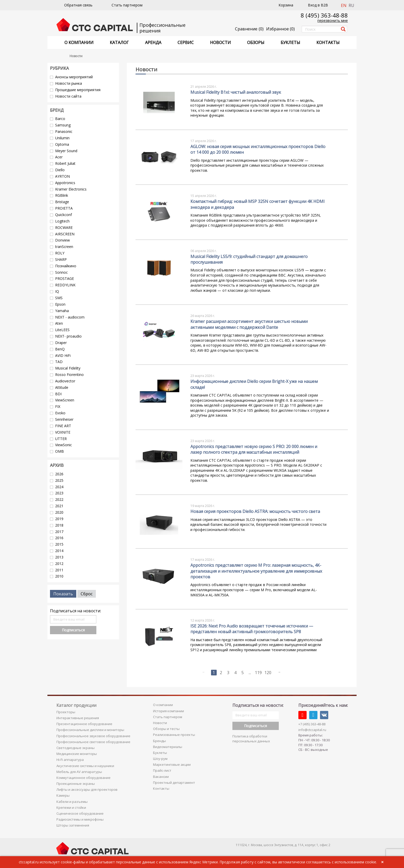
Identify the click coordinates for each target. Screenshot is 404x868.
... (250, 673)
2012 (59, 564)
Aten (59, 323)
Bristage (62, 202)
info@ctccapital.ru (312, 730)
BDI (58, 394)
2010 (59, 576)
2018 (59, 525)
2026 (59, 474)
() (280, 29)
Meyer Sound (66, 151)
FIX (58, 406)
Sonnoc (61, 272)
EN (344, 5)
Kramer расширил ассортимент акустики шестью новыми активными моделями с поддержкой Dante (249, 324)
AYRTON (62, 176)
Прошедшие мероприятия (78, 90)
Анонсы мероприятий (74, 77)
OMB (60, 451)
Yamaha (62, 311)
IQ (57, 291)
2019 (59, 519)
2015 (59, 544)
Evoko (60, 413)
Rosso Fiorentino (69, 375)
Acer (59, 157)
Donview (62, 240)
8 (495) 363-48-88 (324, 15)
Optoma (62, 144)
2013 (59, 557)
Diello (60, 170)
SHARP (61, 259)
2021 (59, 506)
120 (268, 673)
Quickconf (64, 215)
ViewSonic (64, 445)
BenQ (60, 349)
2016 (59, 538)
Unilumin (62, 138)
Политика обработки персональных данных (251, 739)
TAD (59, 362)
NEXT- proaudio (68, 336)
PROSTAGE (65, 278)
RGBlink (62, 195)
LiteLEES (62, 330)
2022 (59, 499)
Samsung (63, 125)
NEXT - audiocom (70, 317)
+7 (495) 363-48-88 (312, 724)
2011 (59, 570)
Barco (60, 119)
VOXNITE (63, 432)
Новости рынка (69, 83)
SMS (59, 298)
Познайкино (66, 266)
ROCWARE (64, 227)
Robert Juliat (65, 163)
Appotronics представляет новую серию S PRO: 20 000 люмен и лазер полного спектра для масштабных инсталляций (254, 449)
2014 (59, 551)
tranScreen (64, 247)
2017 (59, 532)
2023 (59, 493)
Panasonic (64, 131)
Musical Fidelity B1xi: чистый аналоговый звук (236, 92)
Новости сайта (68, 96)
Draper (61, 343)
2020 (59, 512)
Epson (60, 304)
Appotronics (65, 183)
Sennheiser (64, 419)
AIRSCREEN (65, 234)
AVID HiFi (63, 355)
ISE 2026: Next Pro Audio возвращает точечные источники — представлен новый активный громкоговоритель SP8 (252, 629)
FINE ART (63, 426)
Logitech (62, 221)
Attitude (62, 387)
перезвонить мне (333, 20)
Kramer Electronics (71, 189)
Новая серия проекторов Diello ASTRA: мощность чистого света (255, 511)
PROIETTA (64, 208)
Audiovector (65, 381)
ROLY (60, 253)
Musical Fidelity (68, 368)
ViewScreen (65, 400)
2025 (59, 480)
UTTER (61, 439)
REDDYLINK (65, 285)
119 (258, 673)
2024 (59, 487)
